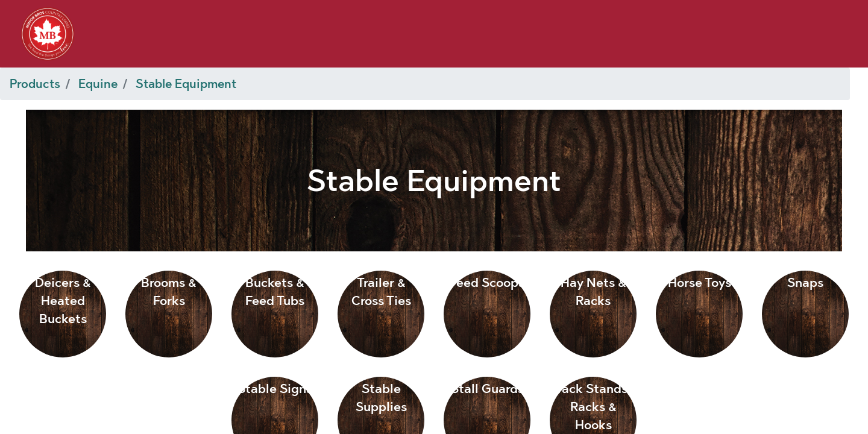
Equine (98, 84)
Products (35, 84)
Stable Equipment (186, 84)
